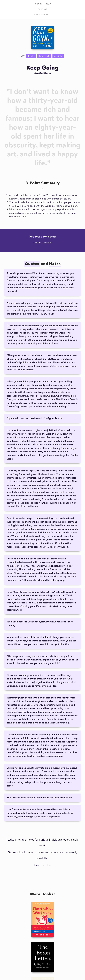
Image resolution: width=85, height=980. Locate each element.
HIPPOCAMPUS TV (42, 15)
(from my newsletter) (43, 243)
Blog (49, 4)
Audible (58, 56)
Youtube (38, 4)
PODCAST (42, 9)
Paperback (44, 56)
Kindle (31, 56)
